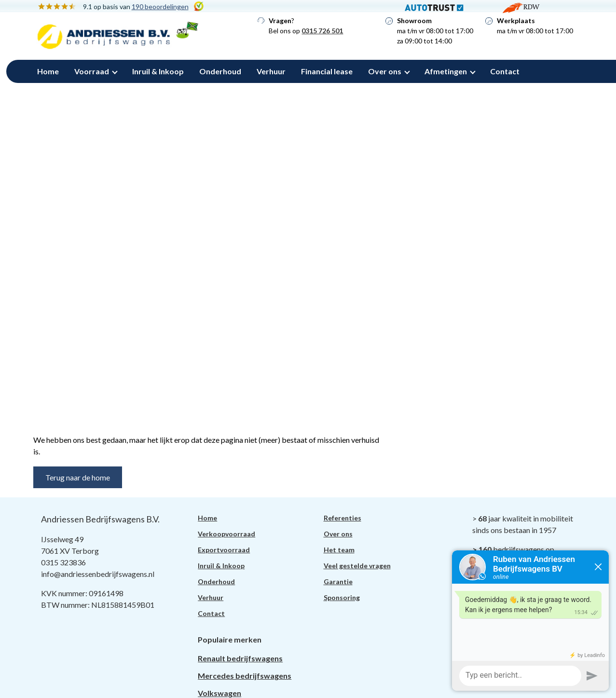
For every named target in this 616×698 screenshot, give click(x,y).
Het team (339, 550)
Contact (505, 71)
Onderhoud (220, 71)
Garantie (338, 582)
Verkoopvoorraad (226, 534)
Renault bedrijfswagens (240, 658)
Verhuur (271, 71)
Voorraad (92, 71)
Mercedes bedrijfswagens (245, 676)
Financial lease (327, 71)
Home (48, 71)
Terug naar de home (78, 477)
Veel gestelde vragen (357, 566)
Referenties (342, 518)
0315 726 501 (322, 31)
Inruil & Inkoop (158, 71)
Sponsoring (342, 597)
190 (160, 7)
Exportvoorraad (224, 550)
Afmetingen (446, 71)
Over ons (385, 71)
